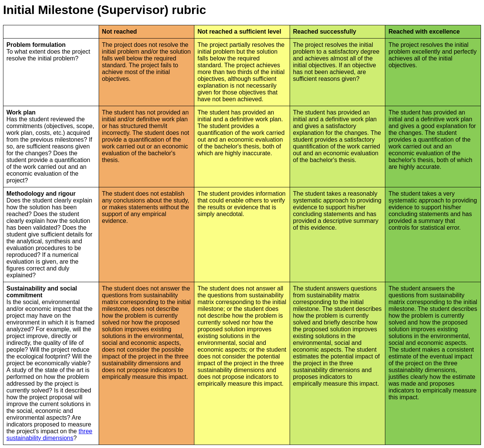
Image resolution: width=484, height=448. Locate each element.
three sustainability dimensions (49, 435)
